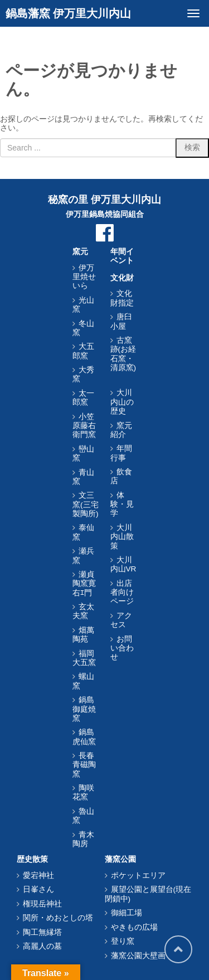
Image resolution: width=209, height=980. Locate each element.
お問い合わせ (122, 648)
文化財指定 (122, 298)
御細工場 (127, 913)
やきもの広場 (134, 927)
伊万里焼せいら (84, 277)
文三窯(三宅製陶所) (86, 504)
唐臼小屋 (121, 321)
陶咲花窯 (83, 792)
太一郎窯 (83, 398)
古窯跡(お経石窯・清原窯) (123, 354)
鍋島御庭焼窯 (84, 709)
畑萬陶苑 (83, 635)
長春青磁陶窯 (84, 765)
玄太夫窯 (83, 611)
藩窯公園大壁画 (138, 956)
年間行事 (121, 453)
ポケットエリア (138, 875)
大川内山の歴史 (122, 402)
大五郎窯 (83, 351)
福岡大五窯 (84, 658)
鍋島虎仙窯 (84, 737)
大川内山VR (123, 564)
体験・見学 (122, 504)
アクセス (121, 620)
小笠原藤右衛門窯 (84, 426)
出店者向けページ (122, 593)
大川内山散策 (122, 537)
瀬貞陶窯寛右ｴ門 (84, 584)
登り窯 (123, 941)
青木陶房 (83, 839)
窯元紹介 (121, 430)
